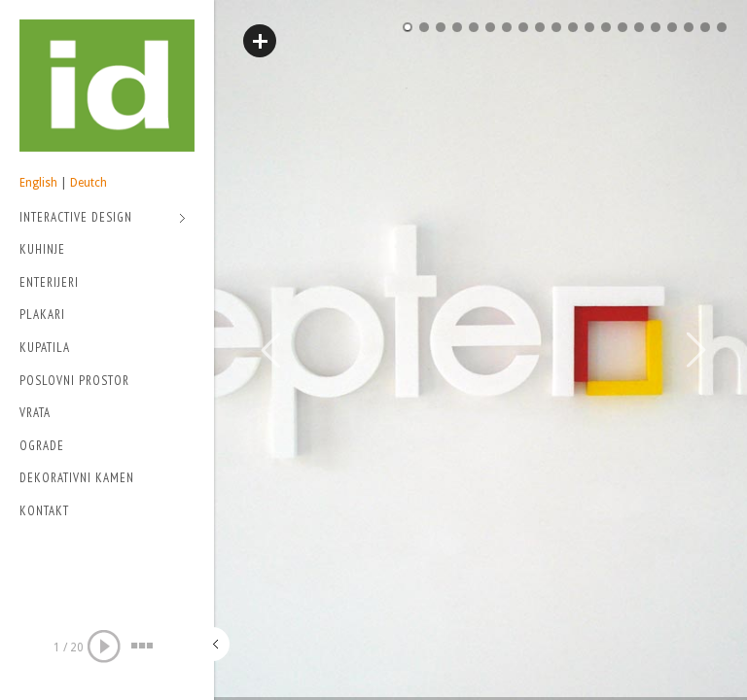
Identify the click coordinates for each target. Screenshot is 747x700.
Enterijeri (49, 282)
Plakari (42, 315)
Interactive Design (103, 219)
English (38, 183)
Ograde (42, 446)
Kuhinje (42, 249)
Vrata (35, 413)
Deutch (89, 183)
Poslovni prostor (74, 381)
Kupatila (45, 348)
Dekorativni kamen (77, 478)
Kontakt (44, 511)
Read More (260, 41)
